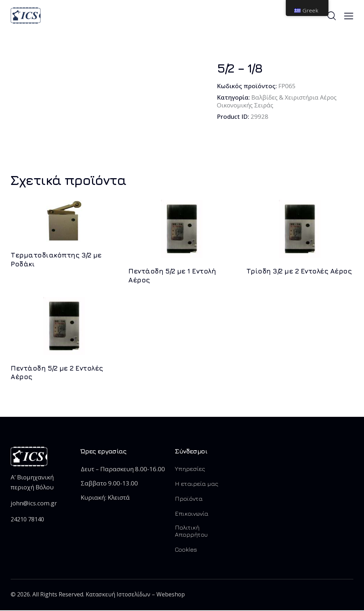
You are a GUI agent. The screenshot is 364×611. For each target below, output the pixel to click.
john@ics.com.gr (34, 503)
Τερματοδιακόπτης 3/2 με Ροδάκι (56, 259)
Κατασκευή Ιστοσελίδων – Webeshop (136, 595)
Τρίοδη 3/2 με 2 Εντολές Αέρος (299, 271)
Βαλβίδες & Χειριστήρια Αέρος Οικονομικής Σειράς (277, 101)
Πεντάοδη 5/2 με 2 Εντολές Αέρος (57, 373)
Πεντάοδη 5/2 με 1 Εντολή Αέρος (172, 275)
